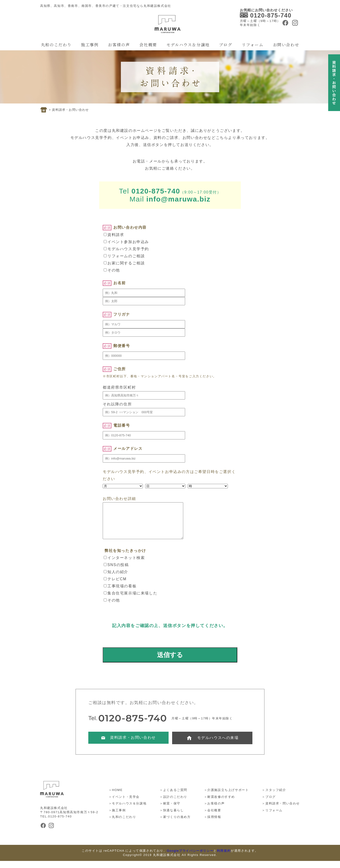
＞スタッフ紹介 (274, 797)
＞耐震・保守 (170, 810)
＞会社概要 (213, 817)
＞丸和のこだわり (122, 824)
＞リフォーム (272, 817)
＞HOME (116, 797)
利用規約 (224, 858)
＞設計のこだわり (173, 804)
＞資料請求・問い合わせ (281, 810)
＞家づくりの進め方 (175, 824)
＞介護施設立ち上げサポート (226, 797)
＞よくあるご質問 (173, 797)
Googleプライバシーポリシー (190, 858)
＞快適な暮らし (172, 817)
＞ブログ (269, 804)
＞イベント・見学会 (124, 804)
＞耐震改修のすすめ (219, 804)
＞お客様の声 (214, 810)
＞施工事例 (117, 817)
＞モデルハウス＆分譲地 (128, 810)
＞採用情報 (213, 824)
